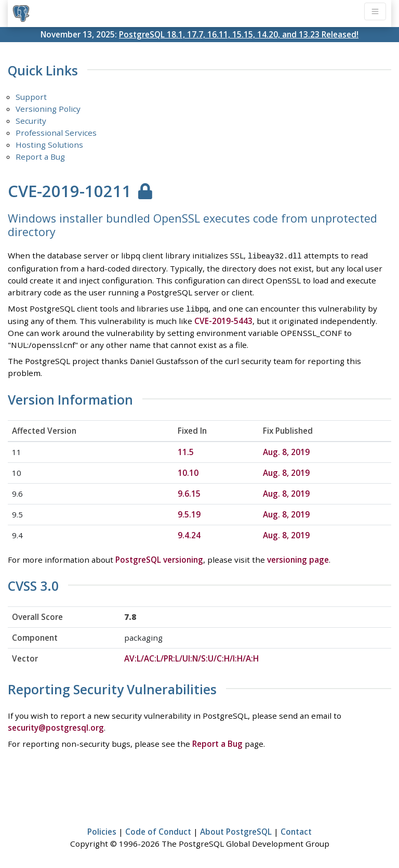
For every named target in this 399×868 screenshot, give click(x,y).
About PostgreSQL (236, 830)
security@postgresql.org (56, 726)
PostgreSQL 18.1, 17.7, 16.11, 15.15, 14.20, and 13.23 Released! (239, 34)
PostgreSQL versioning (159, 558)
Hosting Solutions (49, 145)
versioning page (298, 558)
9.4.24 (189, 533)
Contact (296, 830)
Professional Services (56, 133)
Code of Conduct (158, 830)
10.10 (188, 471)
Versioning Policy (48, 109)
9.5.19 (189, 512)
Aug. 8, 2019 (286, 450)
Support (31, 97)
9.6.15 (189, 491)
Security (31, 121)
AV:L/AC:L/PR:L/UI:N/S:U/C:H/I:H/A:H (191, 657)
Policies (102, 830)
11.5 (186, 450)
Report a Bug (40, 157)
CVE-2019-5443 (223, 319)
